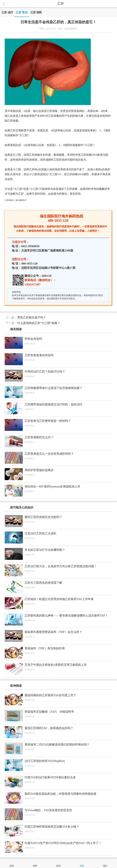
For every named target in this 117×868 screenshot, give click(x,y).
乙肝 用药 (36, 12)
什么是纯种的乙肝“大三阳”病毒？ (39, 323)
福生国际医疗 (21, 200)
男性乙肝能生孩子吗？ (32, 317)
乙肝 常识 (22, 12)
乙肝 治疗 (7, 12)
